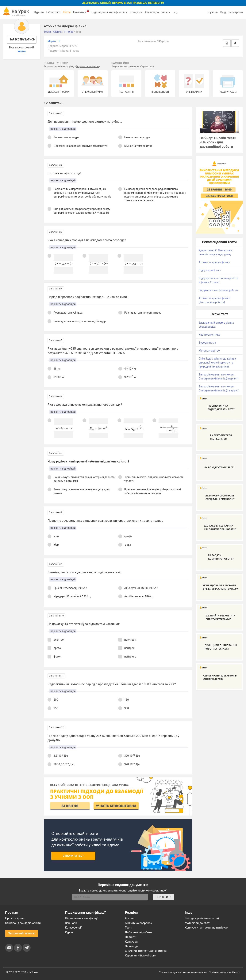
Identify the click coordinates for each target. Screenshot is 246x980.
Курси (69, 932)
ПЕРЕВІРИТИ (163, 897)
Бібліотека (53, 12)
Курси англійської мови (141, 955)
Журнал (38, 12)
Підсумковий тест (210, 270)
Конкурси (136, 12)
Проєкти (131, 937)
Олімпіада (152, 12)
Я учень (212, 12)
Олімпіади (132, 946)
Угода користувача (170, 972)
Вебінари (71, 923)
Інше (166, 12)
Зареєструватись (22, 40)
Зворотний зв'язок (21, 933)
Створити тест (73, 856)
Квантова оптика (209, 335)
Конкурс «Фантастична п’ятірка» (206, 928)
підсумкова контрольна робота (218, 290)
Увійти (22, 51)
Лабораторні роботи (138, 932)
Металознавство (209, 351)
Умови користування (195, 972)
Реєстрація (236, 12)
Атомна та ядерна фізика (214, 262)
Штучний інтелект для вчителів (146, 951)
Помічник (81, 12)
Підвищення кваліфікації (109, 12)
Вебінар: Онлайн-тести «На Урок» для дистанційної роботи (218, 142)
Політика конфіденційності (225, 972)
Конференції (73, 928)
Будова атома (207, 343)
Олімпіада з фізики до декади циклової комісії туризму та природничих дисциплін (217, 363)
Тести (67, 12)
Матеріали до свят (197, 923)
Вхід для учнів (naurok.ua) (202, 918)
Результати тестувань (88, 66)
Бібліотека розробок (138, 923)
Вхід (223, 12)
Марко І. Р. (54, 41)
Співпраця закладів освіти (23, 923)
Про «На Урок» (15, 918)
